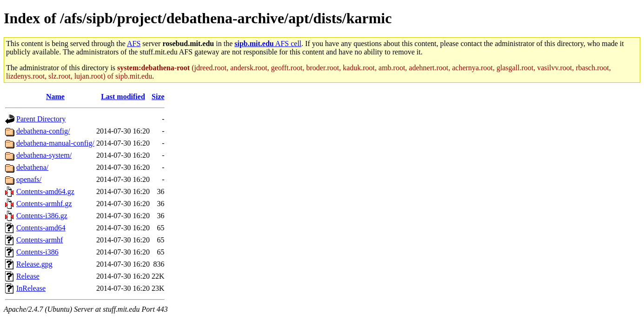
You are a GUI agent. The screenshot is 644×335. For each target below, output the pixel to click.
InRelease (31, 288)
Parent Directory (41, 119)
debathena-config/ (43, 131)
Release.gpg (34, 264)
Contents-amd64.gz (45, 191)
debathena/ (32, 167)
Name (55, 97)
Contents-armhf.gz (44, 204)
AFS (134, 44)
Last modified (123, 97)
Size (158, 97)
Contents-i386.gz (42, 216)
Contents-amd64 (41, 228)
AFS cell (268, 44)
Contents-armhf (40, 240)
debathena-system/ (44, 155)
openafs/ (29, 179)
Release (28, 276)
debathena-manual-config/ (55, 143)
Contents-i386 (37, 252)
